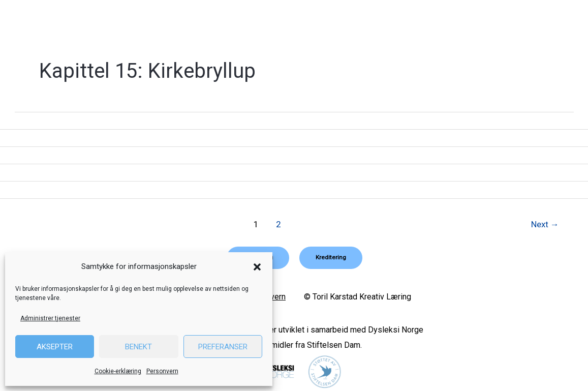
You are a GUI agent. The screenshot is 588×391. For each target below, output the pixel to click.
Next (544, 224)
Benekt (138, 347)
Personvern (162, 371)
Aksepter (55, 347)
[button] (257, 267)
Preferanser (223, 347)
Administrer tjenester (50, 318)
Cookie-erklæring (118, 371)
